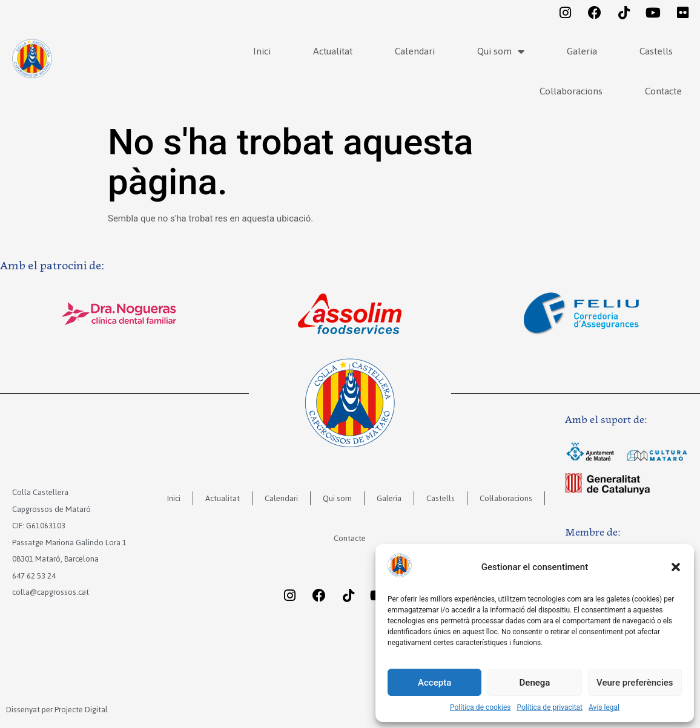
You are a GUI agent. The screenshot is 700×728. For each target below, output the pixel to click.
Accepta (434, 683)
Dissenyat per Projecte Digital (57, 710)
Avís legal (604, 707)
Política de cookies (480, 707)
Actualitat (333, 51)
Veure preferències (635, 683)
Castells (656, 51)
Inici (262, 51)
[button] (676, 567)
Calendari (415, 51)
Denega (535, 683)
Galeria (582, 51)
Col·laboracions (571, 91)
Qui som (501, 51)
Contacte (663, 91)
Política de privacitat (550, 707)
